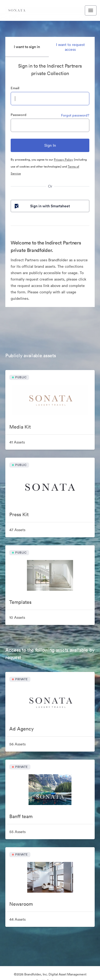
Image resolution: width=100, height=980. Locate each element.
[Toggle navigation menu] (91, 10)
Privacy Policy (63, 160)
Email (15, 88)
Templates (20, 602)
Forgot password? (75, 115)
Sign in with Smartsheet (42, 206)
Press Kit (19, 514)
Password (19, 115)
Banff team (21, 816)
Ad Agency (21, 729)
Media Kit (20, 427)
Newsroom (21, 904)
